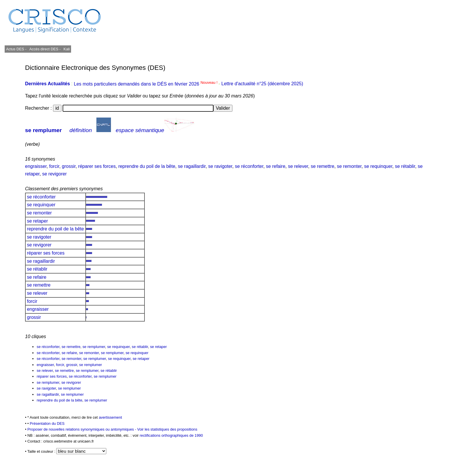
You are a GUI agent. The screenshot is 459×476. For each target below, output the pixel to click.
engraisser (36, 166)
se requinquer (378, 166)
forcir (54, 166)
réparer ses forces (97, 166)
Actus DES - (16, 49)
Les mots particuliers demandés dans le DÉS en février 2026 (146, 84)
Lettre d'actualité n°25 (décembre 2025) (262, 84)
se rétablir (405, 166)
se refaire (276, 166)
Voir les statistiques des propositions (167, 429)
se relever (298, 166)
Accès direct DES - (45, 49)
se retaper (37, 221)
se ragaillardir (192, 166)
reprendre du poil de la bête (147, 166)
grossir (69, 166)
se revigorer (54, 174)
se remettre (323, 166)
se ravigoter (220, 166)
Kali (67, 49)
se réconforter (249, 166)
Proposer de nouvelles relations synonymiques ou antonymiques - (82, 429)
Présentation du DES (47, 423)
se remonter (349, 166)
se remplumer (43, 130)
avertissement (110, 417)
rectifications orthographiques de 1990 (171, 435)
